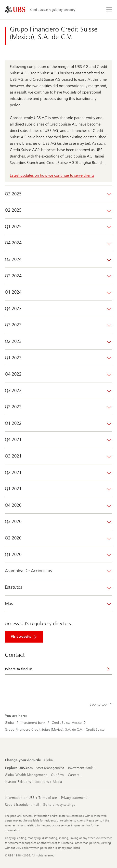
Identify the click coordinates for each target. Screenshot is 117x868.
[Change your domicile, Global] (49, 760)
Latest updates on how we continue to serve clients (52, 175)
